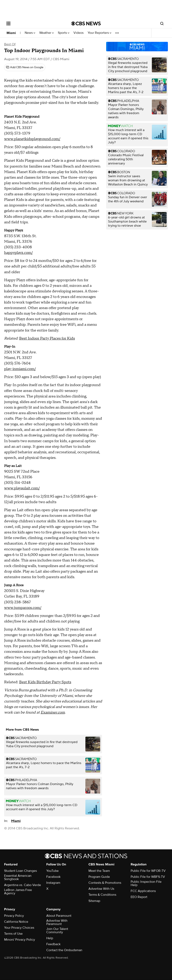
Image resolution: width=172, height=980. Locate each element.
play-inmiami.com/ (20, 369)
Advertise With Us (101, 889)
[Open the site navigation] (33, 23)
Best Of (10, 44)
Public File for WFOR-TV (148, 871)
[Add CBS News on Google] (25, 67)
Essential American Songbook (18, 877)
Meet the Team (99, 871)
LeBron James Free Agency (18, 892)
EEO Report (139, 897)
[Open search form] (162, 23)
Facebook (53, 877)
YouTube (52, 871)
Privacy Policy (14, 916)
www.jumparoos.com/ (23, 608)
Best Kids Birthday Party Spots (45, 682)
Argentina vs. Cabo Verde (23, 885)
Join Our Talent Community (57, 931)
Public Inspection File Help (146, 883)
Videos (78, 33)
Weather (46, 33)
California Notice (16, 922)
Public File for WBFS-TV (148, 877)
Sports (64, 33)
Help (50, 938)
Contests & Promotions (105, 883)
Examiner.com (53, 712)
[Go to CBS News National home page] (86, 23)
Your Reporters (99, 33)
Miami (11, 33)
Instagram (53, 883)
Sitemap (94, 901)
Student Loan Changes (20, 871)
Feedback (53, 944)
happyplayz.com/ (18, 253)
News (30, 33)
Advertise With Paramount (57, 922)
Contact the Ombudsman (64, 950)
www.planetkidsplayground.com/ (32, 139)
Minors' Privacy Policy (20, 940)
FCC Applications (143, 891)
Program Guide (99, 877)
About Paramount (59, 916)
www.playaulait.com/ (22, 488)
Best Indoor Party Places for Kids (47, 338)
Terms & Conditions (102, 895)
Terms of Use (13, 934)
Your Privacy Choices (19, 928)
